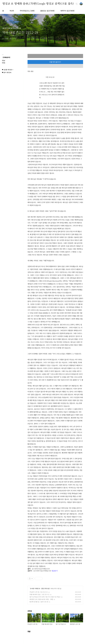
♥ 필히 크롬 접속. (7, 72)
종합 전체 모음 (45, 588)
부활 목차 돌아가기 (55, 62)
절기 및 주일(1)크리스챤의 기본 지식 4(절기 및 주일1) (45, 597)
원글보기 (55, 571)
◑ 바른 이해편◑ (35, 588)
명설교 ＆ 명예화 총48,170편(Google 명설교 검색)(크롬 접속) (38, 4)
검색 (77, 4)
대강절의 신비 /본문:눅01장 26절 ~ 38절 (41, 599)
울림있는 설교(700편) (47, 11)
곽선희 (12, 11)
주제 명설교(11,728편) (27, 11)
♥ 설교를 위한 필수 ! (8, 70)
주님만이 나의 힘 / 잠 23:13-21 (39, 592)
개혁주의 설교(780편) (67, 11)
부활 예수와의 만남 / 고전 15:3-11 (39, 594)
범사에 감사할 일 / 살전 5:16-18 (39, 602)
